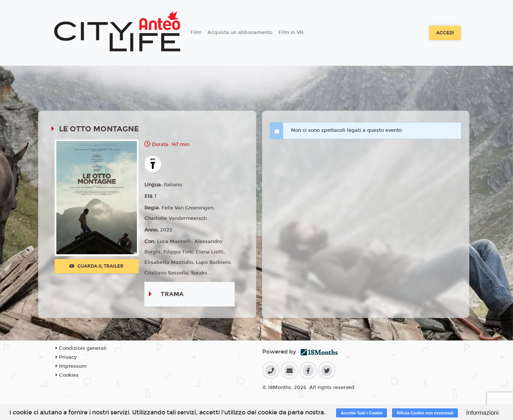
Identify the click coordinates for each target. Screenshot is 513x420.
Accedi (445, 33)
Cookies (67, 375)
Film (196, 32)
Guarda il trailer (96, 266)
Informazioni (482, 413)
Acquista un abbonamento (240, 32)
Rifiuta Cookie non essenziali (425, 413)
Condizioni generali (81, 348)
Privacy (66, 357)
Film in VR (291, 32)
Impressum (71, 366)
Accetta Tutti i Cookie (362, 413)
